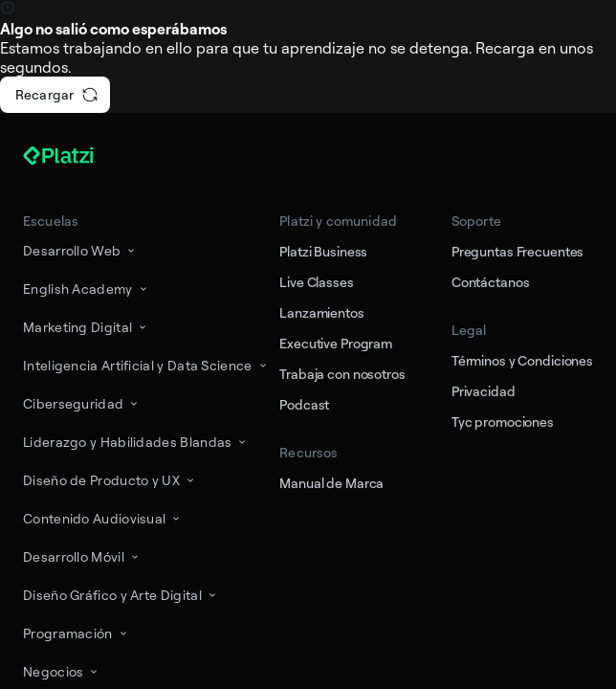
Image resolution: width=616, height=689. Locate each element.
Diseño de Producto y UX (110, 480)
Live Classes (316, 282)
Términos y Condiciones (522, 360)
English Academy (87, 289)
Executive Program (336, 343)
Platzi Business (323, 251)
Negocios (62, 671)
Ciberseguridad (82, 403)
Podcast (304, 404)
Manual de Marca (331, 483)
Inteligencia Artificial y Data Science (146, 365)
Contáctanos (491, 282)
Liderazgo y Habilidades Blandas (136, 442)
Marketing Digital (86, 327)
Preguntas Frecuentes (517, 251)
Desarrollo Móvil (82, 556)
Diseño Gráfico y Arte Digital (121, 595)
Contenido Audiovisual (103, 518)
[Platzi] (80, 156)
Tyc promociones (503, 422)
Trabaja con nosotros (342, 374)
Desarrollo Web (80, 250)
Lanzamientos (321, 312)
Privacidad (484, 391)
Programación (77, 633)
